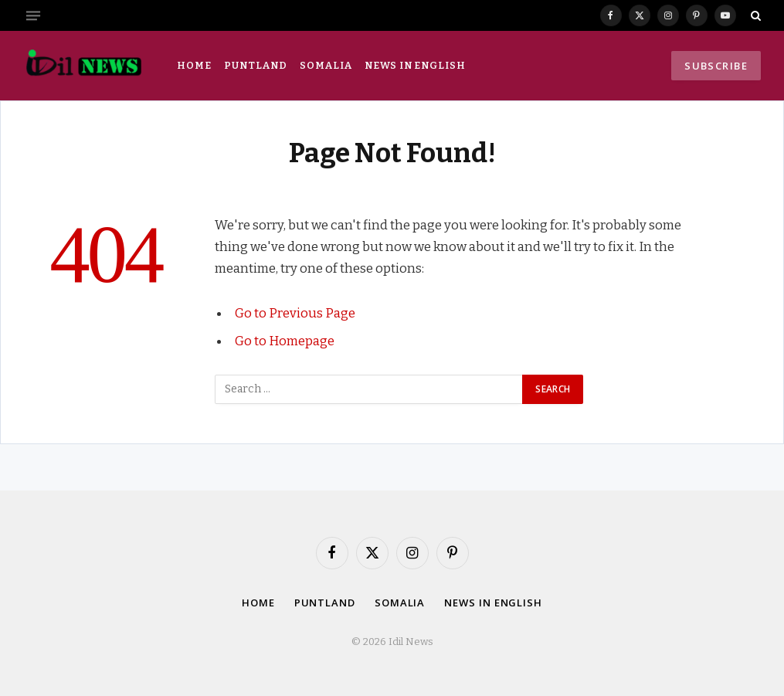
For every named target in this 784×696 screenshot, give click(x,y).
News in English (415, 65)
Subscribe (716, 66)
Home (194, 65)
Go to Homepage (285, 341)
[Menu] (33, 15)
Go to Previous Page (295, 313)
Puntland (255, 65)
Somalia (326, 65)
